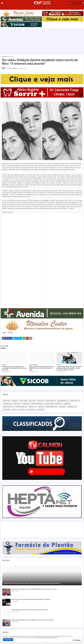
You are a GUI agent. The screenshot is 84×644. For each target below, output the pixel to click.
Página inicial (5, 57)
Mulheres (32, 407)
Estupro (58, 404)
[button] (2, 3)
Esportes (49, 404)
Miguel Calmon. (8, 407)
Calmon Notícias (63, 401)
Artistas (15, 401)
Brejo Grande (51, 401)
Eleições (26, 404)
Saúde (62, 407)
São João (7, 410)
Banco (32, 401)
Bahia (24, 401)
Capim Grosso (75, 401)
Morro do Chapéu (21, 407)
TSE (15, 410)
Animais (6, 401)
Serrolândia (72, 407)
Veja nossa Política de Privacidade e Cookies (48, 638)
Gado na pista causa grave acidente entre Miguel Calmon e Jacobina (31, 600)
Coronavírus (7, 404)
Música (41, 407)
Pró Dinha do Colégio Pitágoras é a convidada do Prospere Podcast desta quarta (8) (14, 368)
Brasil (41, 401)
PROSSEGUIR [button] (8, 640)
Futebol (67, 404)
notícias (12, 57)
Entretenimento (37, 404)
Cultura (17, 404)
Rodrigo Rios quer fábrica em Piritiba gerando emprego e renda (30, 610)
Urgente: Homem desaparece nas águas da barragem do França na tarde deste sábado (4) (32, 583)
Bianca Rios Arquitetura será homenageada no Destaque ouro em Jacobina (33, 620)
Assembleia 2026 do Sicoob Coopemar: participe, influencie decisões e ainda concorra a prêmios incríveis (69, 368)
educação (31, 410)
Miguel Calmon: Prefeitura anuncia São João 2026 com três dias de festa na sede (41, 368)
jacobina (41, 410)
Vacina (22, 410)
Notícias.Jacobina (52, 407)
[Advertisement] (42, 41)
